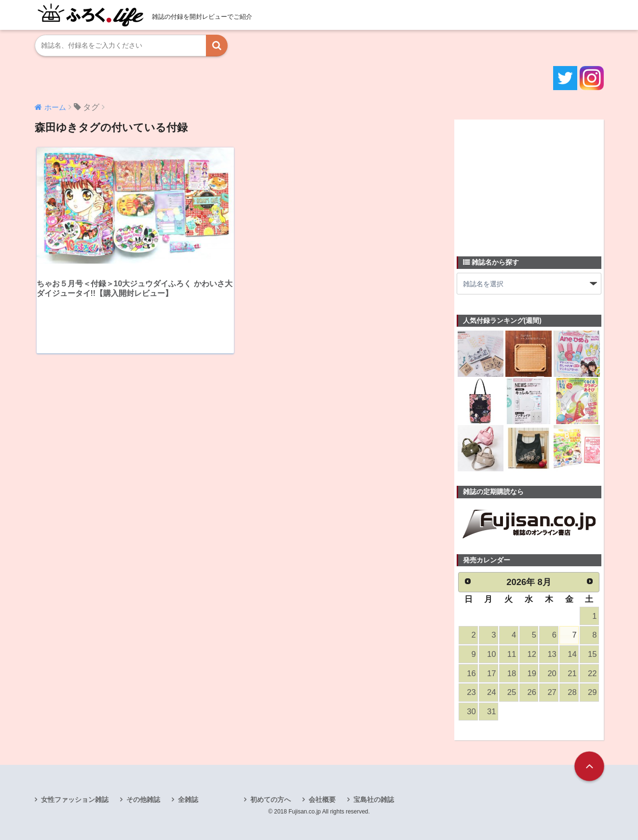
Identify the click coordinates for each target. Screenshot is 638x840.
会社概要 (322, 800)
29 (592, 692)
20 (552, 673)
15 (592, 654)
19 (532, 673)
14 (572, 654)
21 (572, 673)
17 (491, 673)
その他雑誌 (143, 800)
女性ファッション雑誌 (75, 800)
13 (552, 654)
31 (491, 712)
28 (572, 692)
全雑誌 (188, 800)
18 (512, 673)
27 (552, 692)
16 (471, 673)
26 (532, 692)
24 (491, 692)
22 (592, 673)
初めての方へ (271, 800)
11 (512, 654)
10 (491, 654)
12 (532, 654)
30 (471, 712)
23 (471, 692)
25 (512, 692)
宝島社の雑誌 (374, 800)
